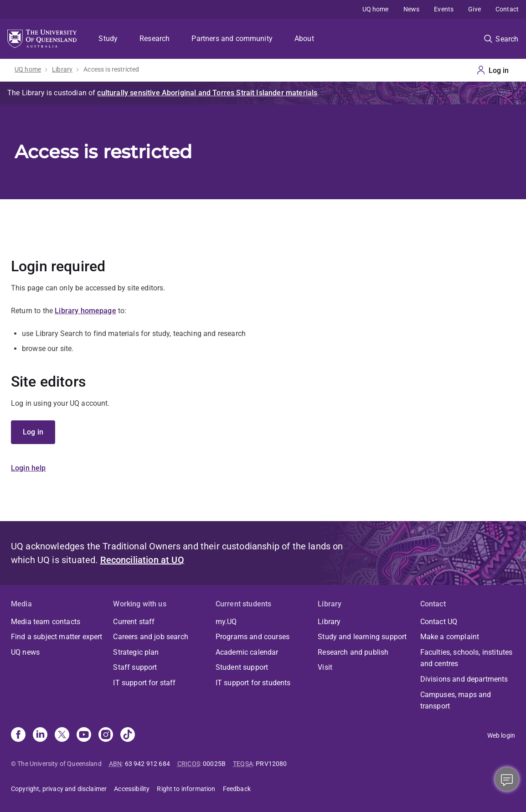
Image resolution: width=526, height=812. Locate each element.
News (412, 9)
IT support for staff (144, 683)
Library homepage (85, 311)
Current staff (134, 622)
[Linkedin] (40, 735)
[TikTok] (128, 735)
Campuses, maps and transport (456, 701)
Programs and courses (253, 637)
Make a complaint (450, 637)
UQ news (25, 652)
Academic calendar (247, 652)
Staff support (135, 667)
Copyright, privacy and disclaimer (59, 789)
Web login (501, 735)
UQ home (376, 9)
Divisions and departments (464, 679)
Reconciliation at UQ (142, 560)
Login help (28, 468)
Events (444, 9)
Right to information (186, 789)
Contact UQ (439, 622)
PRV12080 (271, 764)
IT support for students (253, 683)
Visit (325, 667)
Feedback (237, 789)
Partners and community (232, 39)
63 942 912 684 (147, 764)
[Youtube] (84, 735)
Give (474, 9)
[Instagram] (106, 735)
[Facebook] (18, 735)
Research (155, 39)
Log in (33, 432)
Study (108, 39)
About (304, 39)
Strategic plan (136, 652)
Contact (507, 9)
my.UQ (226, 622)
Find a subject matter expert (57, 637)
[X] (62, 735)
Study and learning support (362, 637)
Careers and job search (151, 637)
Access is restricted (111, 69)
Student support (242, 667)
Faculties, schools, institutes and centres (467, 658)
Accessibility (132, 789)
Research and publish (353, 652)
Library (62, 69)
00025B (214, 764)
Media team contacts (46, 622)
